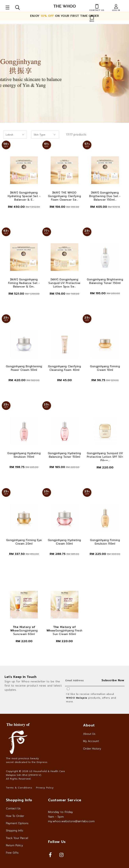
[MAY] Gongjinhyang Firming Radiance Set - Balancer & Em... (24, 283)
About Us (89, 734)
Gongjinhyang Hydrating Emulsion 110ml (24, 455)
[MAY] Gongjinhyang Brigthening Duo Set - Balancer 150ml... (105, 196)
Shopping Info (19, 800)
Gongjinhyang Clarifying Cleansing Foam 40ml (65, 368)
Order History (92, 749)
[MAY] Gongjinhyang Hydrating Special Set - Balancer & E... (24, 196)
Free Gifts (12, 853)
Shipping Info (15, 831)
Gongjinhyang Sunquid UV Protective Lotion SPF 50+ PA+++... (105, 457)
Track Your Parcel (17, 838)
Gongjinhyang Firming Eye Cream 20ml (24, 542)
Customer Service (65, 800)
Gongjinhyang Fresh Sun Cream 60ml (64, 631)
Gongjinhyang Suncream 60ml (24, 631)
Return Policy (14, 845)
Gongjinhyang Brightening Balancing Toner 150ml (105, 281)
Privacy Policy (45, 788)
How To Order (15, 816)
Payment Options (17, 823)
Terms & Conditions (19, 788)
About (89, 725)
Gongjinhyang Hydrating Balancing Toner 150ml (64, 455)
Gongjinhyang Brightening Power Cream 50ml (24, 368)
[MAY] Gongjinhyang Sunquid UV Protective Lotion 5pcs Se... (64, 283)
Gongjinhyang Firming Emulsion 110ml (105, 542)
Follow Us (57, 842)
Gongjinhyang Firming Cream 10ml (105, 368)
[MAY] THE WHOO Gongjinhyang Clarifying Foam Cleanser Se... (65, 196)
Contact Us (13, 808)
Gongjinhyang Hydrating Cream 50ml (64, 542)
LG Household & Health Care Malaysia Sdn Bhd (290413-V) (35, 773)
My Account (91, 741)
